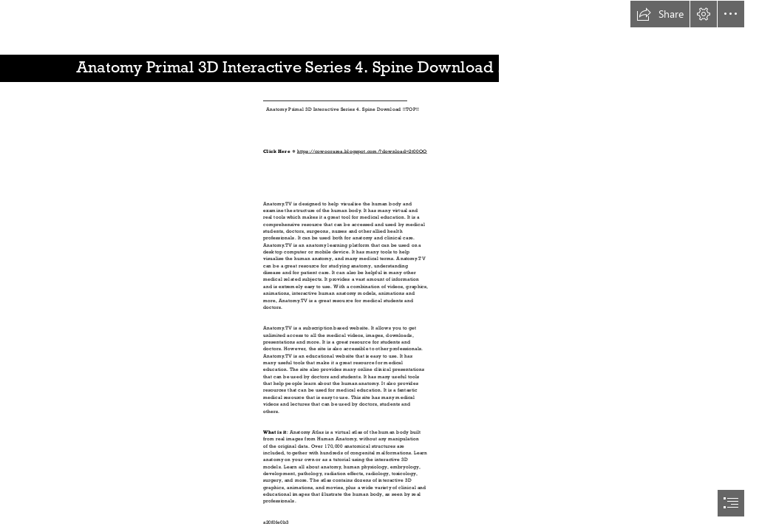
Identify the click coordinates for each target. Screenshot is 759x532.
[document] (379, 266)
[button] (660, 14)
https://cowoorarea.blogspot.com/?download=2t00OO (361, 151)
